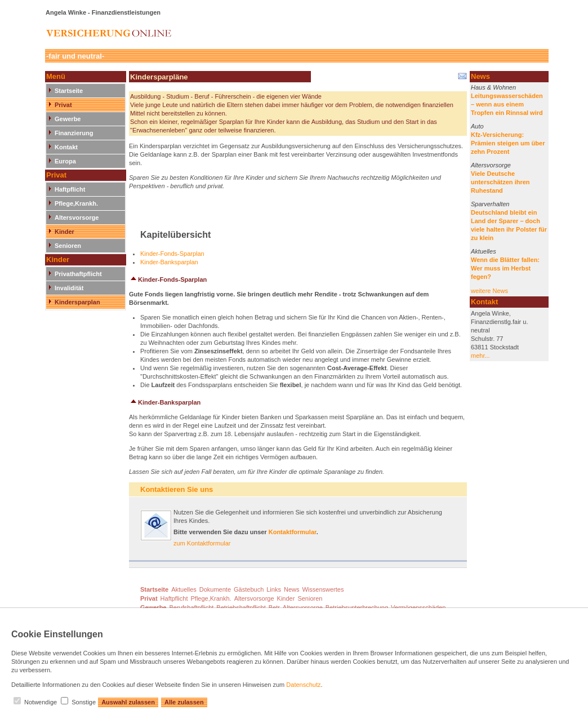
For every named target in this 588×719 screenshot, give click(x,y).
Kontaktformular (293, 532)
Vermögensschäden (418, 607)
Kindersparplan (77, 302)
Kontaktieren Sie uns (177, 489)
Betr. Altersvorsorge (296, 607)
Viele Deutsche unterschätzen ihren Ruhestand (500, 182)
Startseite (69, 91)
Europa (65, 161)
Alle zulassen (184, 702)
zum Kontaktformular (202, 543)
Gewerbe (68, 119)
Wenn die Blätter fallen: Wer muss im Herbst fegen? (505, 268)
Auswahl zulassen (128, 702)
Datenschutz (303, 685)
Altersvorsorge (77, 218)
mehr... (480, 356)
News (292, 589)
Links (274, 589)
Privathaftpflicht (78, 274)
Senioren (68, 246)
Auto (477, 126)
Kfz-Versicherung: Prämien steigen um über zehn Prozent (508, 143)
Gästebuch (249, 589)
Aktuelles (484, 251)
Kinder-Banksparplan (169, 262)
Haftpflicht (70, 189)
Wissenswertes (323, 589)
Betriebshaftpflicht (241, 607)
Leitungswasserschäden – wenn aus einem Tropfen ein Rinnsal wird (507, 104)
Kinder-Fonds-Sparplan (172, 254)
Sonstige (84, 702)
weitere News (489, 291)
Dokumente (215, 589)
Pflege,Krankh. (76, 203)
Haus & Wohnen (493, 87)
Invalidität (69, 288)
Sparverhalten (490, 204)
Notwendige (41, 702)
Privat (63, 105)
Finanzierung (74, 133)
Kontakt (66, 147)
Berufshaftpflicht (191, 607)
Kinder (64, 232)
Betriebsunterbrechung (357, 607)
